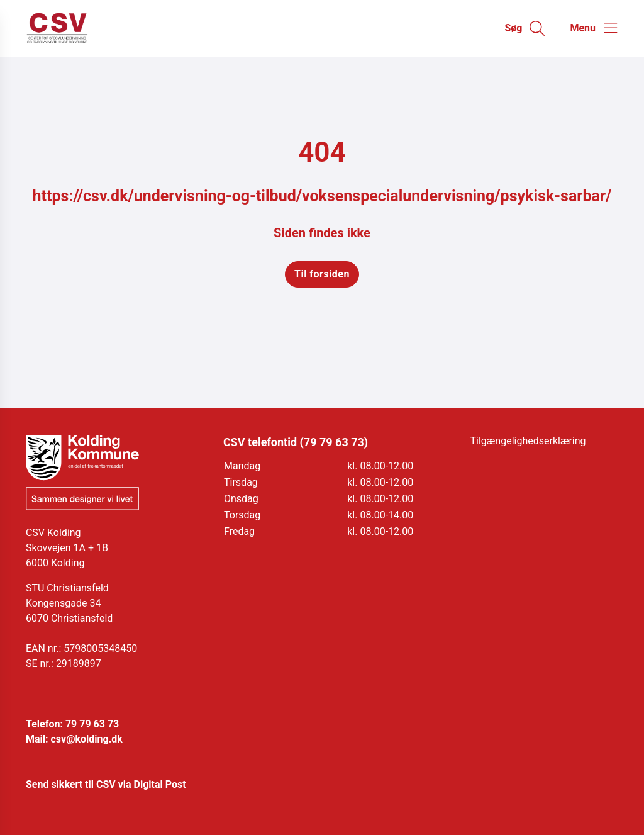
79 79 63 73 (92, 724)
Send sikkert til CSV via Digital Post (106, 784)
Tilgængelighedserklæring (528, 441)
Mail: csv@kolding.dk (74, 739)
